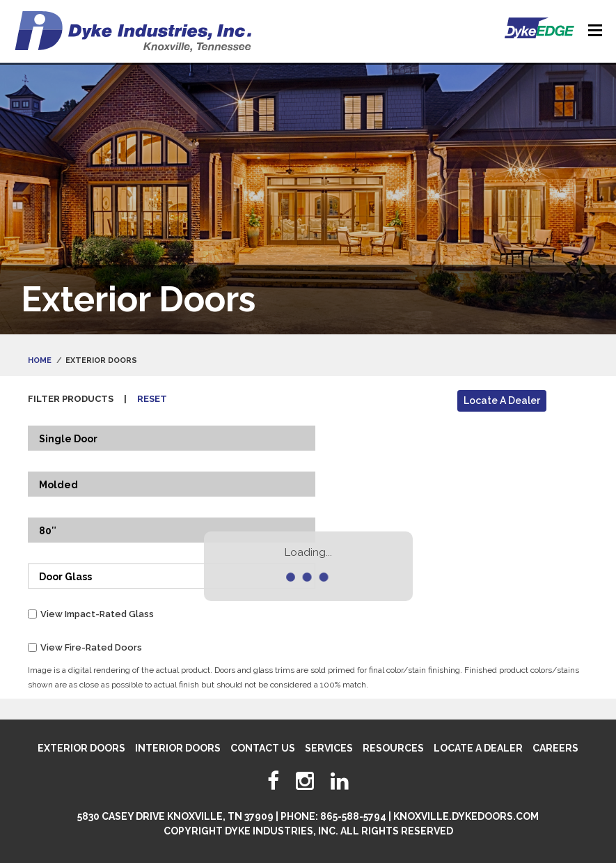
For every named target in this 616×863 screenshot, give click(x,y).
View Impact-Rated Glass (97, 614)
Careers (555, 748)
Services (329, 748)
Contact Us (263, 748)
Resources (393, 748)
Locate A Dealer (502, 401)
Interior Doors (178, 748)
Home (40, 360)
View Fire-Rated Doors (91, 647)
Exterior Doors (81, 748)
